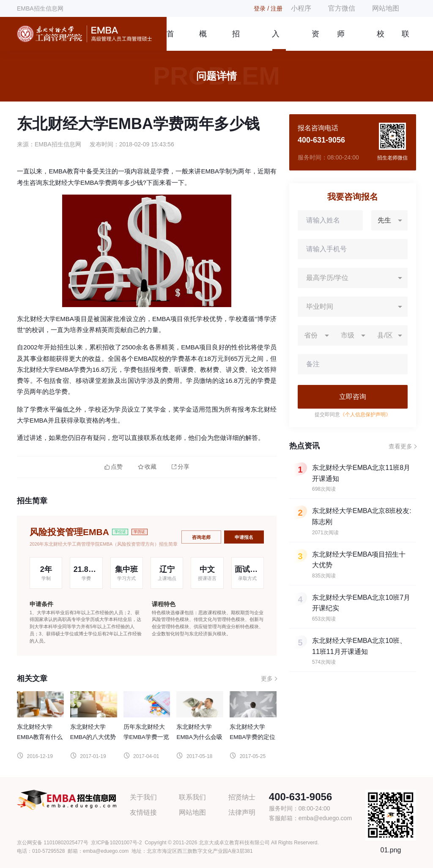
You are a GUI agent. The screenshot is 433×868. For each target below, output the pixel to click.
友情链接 (143, 812)
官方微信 (342, 8)
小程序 (301, 8)
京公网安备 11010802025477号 (53, 843)
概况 (203, 40)
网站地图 (386, 8)
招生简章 (236, 40)
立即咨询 (353, 397)
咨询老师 (201, 537)
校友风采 (381, 40)
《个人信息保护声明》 (365, 415)
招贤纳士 (242, 797)
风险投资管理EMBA (69, 532)
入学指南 (276, 40)
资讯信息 (315, 40)
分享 (181, 467)
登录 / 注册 (268, 8)
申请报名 (244, 537)
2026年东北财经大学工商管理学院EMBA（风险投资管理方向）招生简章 (104, 544)
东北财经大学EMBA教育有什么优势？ (40, 737)
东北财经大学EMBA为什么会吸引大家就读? (199, 737)
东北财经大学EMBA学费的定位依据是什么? (252, 737)
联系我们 (406, 40)
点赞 (114, 467)
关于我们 (143, 797)
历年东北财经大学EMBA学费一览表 (146, 737)
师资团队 (341, 40)
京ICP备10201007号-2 (116, 843)
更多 (267, 678)
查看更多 (400, 446)
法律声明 (242, 812)
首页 (170, 40)
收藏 (147, 467)
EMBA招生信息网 (40, 8)
